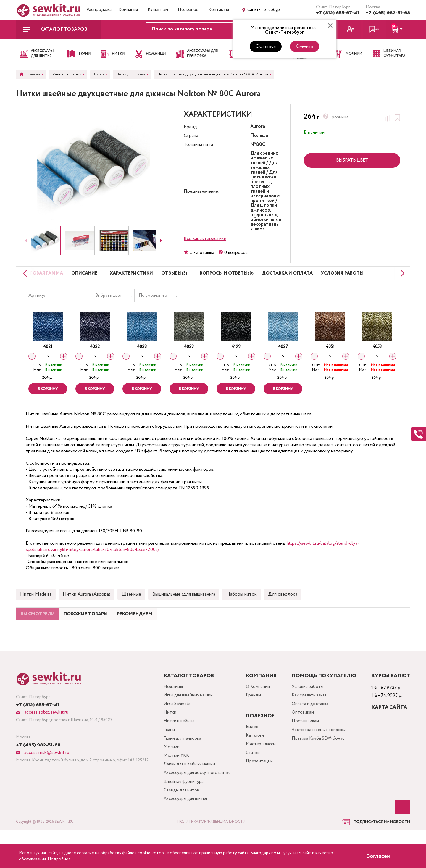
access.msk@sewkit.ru (46, 779)
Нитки (168, 742)
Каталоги (257, 763)
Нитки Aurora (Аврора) (87, 609)
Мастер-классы (264, 773)
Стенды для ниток (181, 827)
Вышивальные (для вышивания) (184, 609)
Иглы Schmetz (176, 732)
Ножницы (172, 713)
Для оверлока (283, 609)
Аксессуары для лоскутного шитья (198, 808)
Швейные (131, 609)
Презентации (261, 792)
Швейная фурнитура (183, 818)
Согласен (378, 856)
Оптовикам (305, 742)
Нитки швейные (178, 751)
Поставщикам (308, 751)
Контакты (219, 10)
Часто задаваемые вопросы (322, 761)
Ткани (167, 761)
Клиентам (158, 10)
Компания (128, 10)
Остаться (266, 46)
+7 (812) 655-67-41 (338, 13)
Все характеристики (205, 239)
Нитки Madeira (36, 609)
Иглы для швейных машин (188, 723)
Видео (254, 754)
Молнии (170, 780)
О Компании (260, 713)
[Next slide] (161, 241)
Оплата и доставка (314, 732)
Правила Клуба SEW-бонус (322, 770)
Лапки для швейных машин (189, 799)
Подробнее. (60, 859)
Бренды (256, 723)
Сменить (305, 46)
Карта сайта (389, 734)
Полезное (188, 10)
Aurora (258, 127)
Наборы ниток (242, 609)
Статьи (255, 782)
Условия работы (311, 713)
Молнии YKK (175, 789)
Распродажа (99, 10)
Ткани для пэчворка (182, 770)
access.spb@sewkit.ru (46, 739)
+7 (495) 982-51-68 (388, 13)
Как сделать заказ (313, 723)
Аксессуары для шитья (185, 836)
